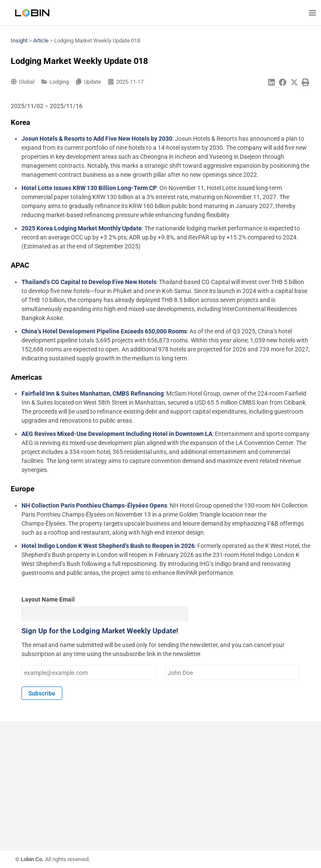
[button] (272, 83)
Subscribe (42, 693)
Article (41, 41)
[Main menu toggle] (312, 13)
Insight (19, 41)
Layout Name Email (48, 599)
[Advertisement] (160, 790)
